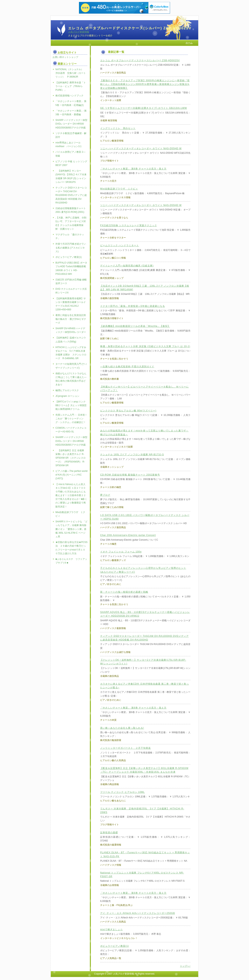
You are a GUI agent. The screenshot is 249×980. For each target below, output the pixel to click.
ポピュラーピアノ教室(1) (115, 946)
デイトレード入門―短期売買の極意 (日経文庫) (127, 266)
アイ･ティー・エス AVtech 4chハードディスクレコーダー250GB (138, 913)
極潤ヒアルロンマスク (67, 390)
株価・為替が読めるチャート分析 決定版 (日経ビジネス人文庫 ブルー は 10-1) (145, 346)
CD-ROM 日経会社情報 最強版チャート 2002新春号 (130, 475)
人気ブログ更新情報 (79, 32)
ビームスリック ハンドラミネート (120, 245)
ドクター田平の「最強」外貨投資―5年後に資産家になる (133, 306)
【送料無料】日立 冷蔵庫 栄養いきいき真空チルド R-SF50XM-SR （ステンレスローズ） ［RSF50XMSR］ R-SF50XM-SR (71, 458)
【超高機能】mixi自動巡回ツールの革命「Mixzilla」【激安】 (135, 326)
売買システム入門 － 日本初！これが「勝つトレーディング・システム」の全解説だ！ (71, 419)
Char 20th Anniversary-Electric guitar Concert (128, 535)
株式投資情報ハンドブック (69, 96)
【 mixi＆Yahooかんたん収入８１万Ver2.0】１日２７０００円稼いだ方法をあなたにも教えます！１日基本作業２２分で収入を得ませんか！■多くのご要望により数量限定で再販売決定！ (71, 495)
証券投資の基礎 (109, 833)
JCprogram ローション (67, 396)
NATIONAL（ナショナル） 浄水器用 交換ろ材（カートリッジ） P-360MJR (71, 73)
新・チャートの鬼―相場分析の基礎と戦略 (124, 592)
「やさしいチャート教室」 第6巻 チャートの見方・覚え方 (133, 169)
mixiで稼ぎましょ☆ (111, 929)
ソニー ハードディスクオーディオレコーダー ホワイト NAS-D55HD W (141, 148)
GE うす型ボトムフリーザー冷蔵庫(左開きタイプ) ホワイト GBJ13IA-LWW (144, 108)
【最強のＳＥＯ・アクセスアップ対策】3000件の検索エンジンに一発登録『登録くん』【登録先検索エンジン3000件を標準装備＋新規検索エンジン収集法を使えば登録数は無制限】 (145, 84)
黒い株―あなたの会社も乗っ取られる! (122, 728)
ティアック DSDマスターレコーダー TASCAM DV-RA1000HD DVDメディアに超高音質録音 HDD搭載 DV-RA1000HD (71, 195)
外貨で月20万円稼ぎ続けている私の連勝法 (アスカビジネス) (71, 248)
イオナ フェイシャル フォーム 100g (121, 552)
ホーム (189, 43)
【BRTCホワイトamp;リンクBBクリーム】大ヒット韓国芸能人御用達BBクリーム (71, 405)
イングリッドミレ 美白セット (118, 128)
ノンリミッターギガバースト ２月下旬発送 (125, 748)
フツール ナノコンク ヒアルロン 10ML (122, 792)
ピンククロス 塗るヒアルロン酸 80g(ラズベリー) (128, 411)
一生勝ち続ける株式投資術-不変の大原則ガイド (127, 367)
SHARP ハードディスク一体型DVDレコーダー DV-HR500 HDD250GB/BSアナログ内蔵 (71, 124)
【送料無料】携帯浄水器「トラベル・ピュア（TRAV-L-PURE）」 (71, 86)
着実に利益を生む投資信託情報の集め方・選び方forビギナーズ (71, 319)
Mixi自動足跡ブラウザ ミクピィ (119, 189)
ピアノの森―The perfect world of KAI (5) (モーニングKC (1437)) (71, 475)
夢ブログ (105, 495)
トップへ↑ (185, 966)
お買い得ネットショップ (65, 57)
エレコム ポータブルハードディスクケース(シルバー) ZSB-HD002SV (140, 60)
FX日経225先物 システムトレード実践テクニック (129, 225)
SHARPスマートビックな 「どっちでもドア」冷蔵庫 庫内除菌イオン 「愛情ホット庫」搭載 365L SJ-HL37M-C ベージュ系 (71, 529)
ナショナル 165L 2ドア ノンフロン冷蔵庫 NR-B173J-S (132, 455)
